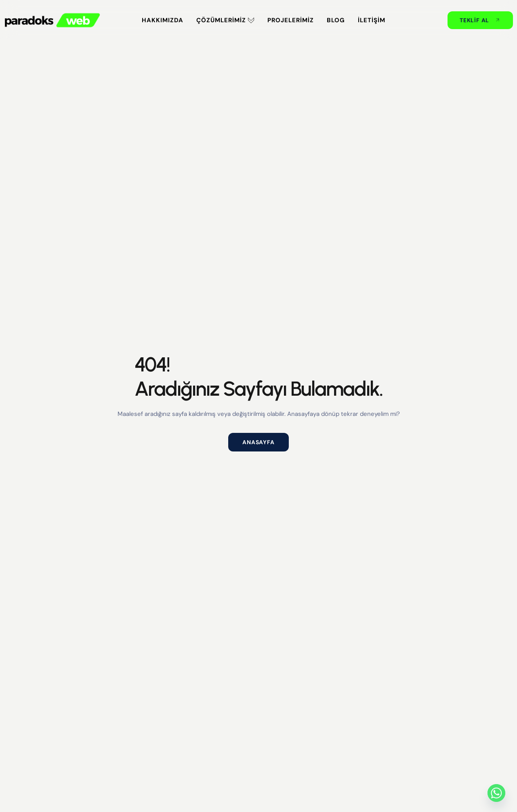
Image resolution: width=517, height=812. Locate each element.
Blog (336, 20)
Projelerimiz (291, 20)
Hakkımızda (163, 20)
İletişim (372, 20)
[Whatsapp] (496, 793)
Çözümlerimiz (225, 20)
